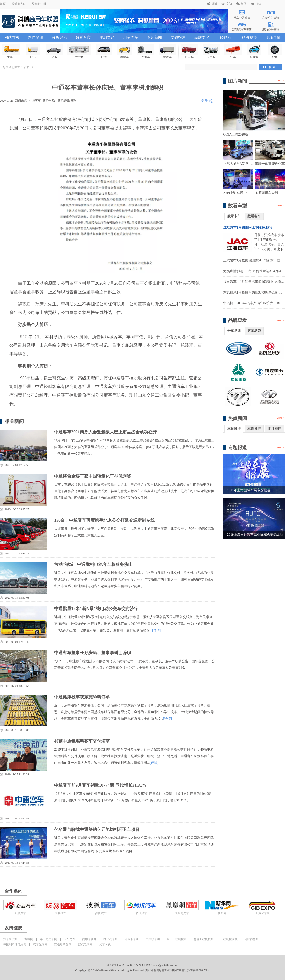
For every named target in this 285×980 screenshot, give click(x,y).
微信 (244, 4)
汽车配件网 (40, 944)
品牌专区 (202, 37)
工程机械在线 (229, 939)
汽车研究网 (10, 939)
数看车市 (83, 37)
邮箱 (258, 4)
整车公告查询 (242, 18)
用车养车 (131, 37)
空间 (229, 4)
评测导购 (107, 37)
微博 (214, 4)
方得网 (29, 939)
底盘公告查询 (271, 18)
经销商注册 (39, 4)
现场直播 (273, 37)
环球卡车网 (132, 939)
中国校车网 (153, 939)
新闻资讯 (36, 37)
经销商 (226, 37)
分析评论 (59, 37)
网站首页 (12, 37)
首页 (3, 4)
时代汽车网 (110, 939)
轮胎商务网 (252, 939)
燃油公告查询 (271, 30)
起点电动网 (85, 944)
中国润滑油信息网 (15, 944)
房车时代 (105, 944)
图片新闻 (154, 37)
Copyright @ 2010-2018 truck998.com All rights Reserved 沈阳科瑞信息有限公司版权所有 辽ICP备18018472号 (142, 970)
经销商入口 (19, 4)
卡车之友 (70, 939)
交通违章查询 (63, 944)
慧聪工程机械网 (204, 939)
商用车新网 (89, 939)
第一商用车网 (48, 939)
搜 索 (272, 67)
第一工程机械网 (177, 939)
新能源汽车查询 (242, 30)
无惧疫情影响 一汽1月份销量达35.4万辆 (252, 271)
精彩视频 (249, 37)
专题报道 (178, 37)
